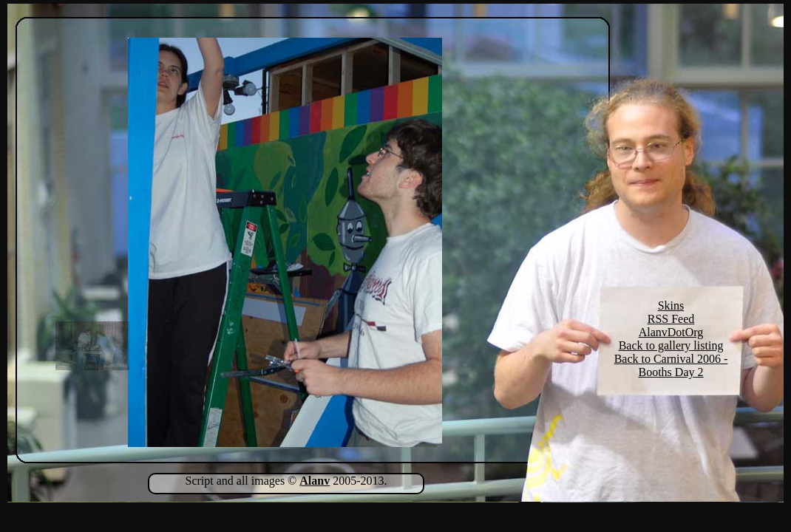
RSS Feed (671, 319)
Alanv (315, 481)
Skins (671, 306)
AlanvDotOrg (671, 332)
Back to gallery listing (671, 345)
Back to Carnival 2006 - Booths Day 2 (671, 365)
